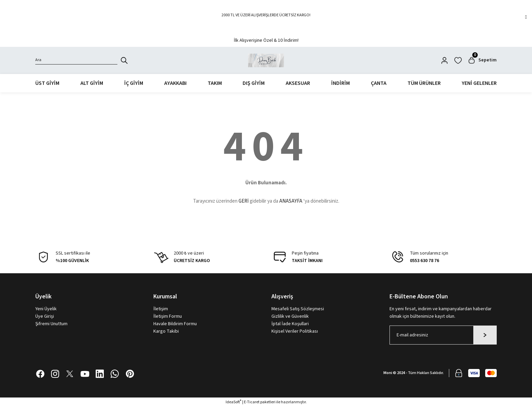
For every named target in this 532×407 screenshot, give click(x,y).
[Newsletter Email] (443, 335)
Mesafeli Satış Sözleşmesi (298, 309)
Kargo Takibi (166, 331)
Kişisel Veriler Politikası (295, 331)
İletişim (161, 309)
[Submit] (485, 335)
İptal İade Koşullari (290, 324)
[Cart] (482, 60)
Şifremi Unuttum (51, 324)
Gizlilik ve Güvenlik (290, 316)
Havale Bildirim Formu (175, 324)
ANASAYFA (291, 201)
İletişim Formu (168, 316)
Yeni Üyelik (46, 309)
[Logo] (266, 60)
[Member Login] (444, 60)
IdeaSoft (233, 402)
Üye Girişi (45, 316)
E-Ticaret (252, 402)
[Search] (76, 60)
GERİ (244, 201)
